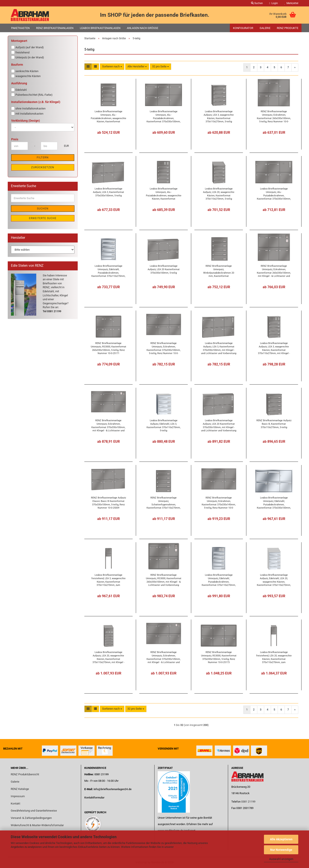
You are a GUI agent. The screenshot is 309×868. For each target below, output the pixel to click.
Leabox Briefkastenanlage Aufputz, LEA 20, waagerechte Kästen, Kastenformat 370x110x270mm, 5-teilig (219, 194)
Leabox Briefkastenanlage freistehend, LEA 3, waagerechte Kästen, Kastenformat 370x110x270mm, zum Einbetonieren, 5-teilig (108, 580)
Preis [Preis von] (15, 139)
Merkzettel (291, 3)
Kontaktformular (94, 798)
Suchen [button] (257, 3)
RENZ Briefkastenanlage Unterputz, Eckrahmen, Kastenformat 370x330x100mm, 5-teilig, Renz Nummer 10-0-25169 (164, 348)
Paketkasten (20, 28)
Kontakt (15, 804)
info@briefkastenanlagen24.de (113, 789)
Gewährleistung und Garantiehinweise (34, 811)
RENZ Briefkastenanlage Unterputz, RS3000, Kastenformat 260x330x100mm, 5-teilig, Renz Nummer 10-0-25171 (108, 348)
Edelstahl (19, 90)
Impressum (18, 796)
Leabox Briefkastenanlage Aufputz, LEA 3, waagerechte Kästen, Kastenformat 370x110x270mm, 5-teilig (219, 116)
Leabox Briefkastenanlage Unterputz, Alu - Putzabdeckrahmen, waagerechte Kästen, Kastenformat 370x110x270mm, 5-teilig (108, 116)
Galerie (265, 28)
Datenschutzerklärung (188, 847)
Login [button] (274, 3)
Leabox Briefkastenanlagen (100, 28)
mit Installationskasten (27, 114)
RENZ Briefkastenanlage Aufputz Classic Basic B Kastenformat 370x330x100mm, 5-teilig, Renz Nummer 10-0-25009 (108, 503)
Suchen (43, 209)
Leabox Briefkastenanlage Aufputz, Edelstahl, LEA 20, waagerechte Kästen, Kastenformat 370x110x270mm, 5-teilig (274, 580)
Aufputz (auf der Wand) (27, 47)
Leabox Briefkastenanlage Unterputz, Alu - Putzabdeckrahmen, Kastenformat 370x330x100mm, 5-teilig (164, 116)
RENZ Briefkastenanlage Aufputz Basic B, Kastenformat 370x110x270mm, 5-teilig (274, 424)
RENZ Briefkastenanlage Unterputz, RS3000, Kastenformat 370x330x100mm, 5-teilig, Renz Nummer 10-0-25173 (219, 657)
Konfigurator (243, 28)
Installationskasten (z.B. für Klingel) (36, 102)
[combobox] (112, 67)
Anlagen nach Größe (142, 28)
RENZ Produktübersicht (25, 774)
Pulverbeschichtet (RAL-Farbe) (32, 95)
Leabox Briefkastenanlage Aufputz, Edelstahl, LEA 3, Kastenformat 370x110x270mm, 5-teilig (164, 425)
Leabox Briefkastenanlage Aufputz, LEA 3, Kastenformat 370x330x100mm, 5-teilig (108, 192)
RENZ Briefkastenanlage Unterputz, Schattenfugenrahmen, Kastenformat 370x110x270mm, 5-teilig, (164, 503)
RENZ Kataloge (20, 789)
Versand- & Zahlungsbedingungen (31, 818)
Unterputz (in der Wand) (28, 57)
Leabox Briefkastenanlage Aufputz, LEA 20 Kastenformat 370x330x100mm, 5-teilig (164, 269)
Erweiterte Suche (43, 218)
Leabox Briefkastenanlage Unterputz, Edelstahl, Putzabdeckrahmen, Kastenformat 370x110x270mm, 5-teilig (108, 271)
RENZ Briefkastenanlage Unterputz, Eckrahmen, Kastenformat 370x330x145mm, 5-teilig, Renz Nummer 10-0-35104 (219, 503)
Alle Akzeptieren (281, 839)
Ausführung (19, 83)
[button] (88, 67)
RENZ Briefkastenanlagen (55, 28)
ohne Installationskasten (28, 108)
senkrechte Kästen (25, 71)
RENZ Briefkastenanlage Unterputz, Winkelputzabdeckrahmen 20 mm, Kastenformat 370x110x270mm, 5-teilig (219, 271)
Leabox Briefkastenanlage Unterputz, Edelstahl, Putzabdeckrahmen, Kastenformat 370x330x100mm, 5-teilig (274, 503)
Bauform (17, 65)
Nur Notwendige (281, 850)
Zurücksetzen (43, 167)
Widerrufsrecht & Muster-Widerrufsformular (37, 825)
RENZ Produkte (288, 28)
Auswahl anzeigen (281, 859)
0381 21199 (101, 774)
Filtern (43, 157)
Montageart (19, 41)
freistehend (20, 52)
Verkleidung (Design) (26, 121)
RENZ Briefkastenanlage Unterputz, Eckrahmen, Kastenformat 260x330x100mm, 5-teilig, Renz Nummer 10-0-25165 (274, 116)
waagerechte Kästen (26, 76)
